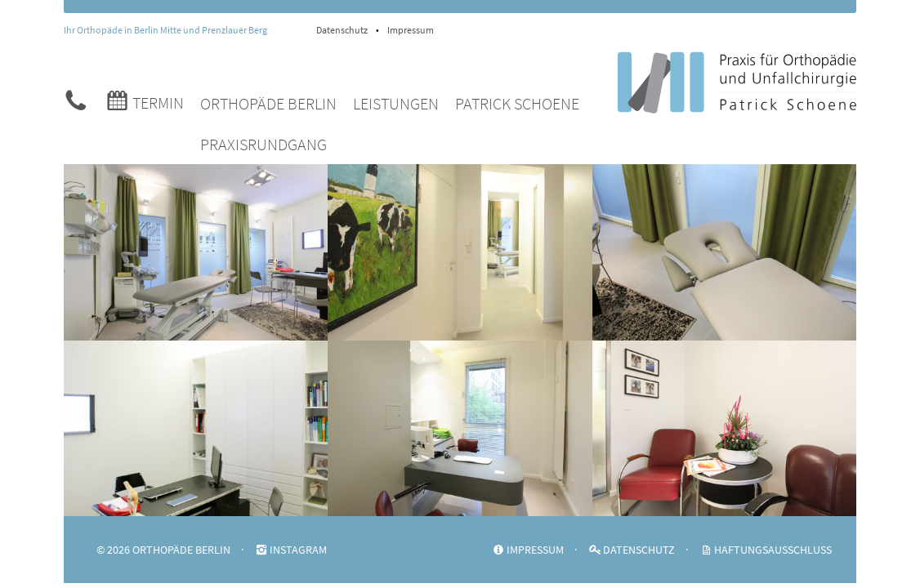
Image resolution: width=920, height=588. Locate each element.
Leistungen (396, 103)
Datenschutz (342, 30)
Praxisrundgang (263, 144)
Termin (144, 100)
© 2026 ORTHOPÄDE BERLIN (163, 550)
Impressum (411, 30)
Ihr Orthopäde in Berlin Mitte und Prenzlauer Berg (165, 30)
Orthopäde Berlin (268, 103)
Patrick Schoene (517, 103)
